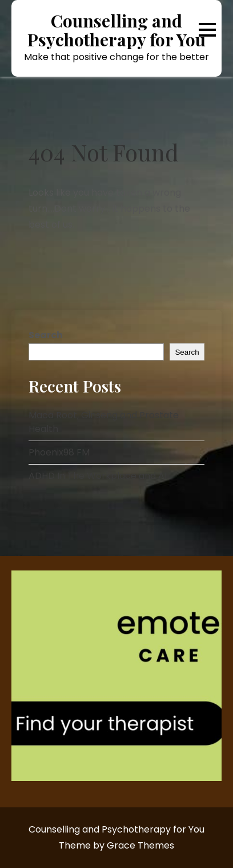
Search (46, 335)
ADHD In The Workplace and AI (98, 476)
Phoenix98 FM (59, 452)
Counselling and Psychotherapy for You (116, 30)
